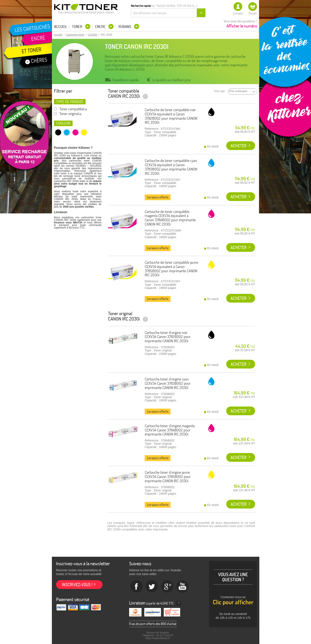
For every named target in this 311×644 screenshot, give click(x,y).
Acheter (239, 146)
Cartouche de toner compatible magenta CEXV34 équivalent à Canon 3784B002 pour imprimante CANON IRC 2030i (170, 218)
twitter (152, 587)
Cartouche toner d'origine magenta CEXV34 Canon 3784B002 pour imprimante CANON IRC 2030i (170, 430)
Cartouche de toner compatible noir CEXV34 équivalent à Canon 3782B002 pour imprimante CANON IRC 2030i (171, 116)
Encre (101, 27)
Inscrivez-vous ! (77, 585)
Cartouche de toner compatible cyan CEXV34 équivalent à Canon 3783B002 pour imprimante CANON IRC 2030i (171, 167)
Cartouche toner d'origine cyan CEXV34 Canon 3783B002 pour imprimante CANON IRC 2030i (168, 383)
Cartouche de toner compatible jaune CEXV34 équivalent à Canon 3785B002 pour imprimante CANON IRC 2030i (171, 269)
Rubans (125, 27)
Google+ (167, 587)
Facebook (137, 587)
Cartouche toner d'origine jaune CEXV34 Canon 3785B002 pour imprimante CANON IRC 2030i (168, 477)
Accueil (61, 27)
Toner (77, 27)
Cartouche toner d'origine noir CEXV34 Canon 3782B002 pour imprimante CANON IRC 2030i (168, 337)
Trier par (219, 91)
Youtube (183, 587)
